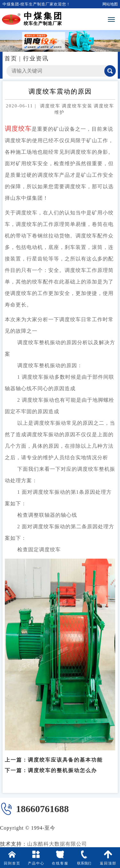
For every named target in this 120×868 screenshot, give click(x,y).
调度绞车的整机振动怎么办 (62, 766)
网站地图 (110, 4)
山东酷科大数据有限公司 (57, 844)
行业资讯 (36, 58)
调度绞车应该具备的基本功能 (65, 756)
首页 (11, 58)
